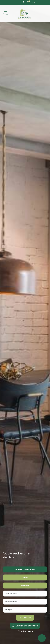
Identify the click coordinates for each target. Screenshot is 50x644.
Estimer (25, 589)
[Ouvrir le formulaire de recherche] (25, 621)
